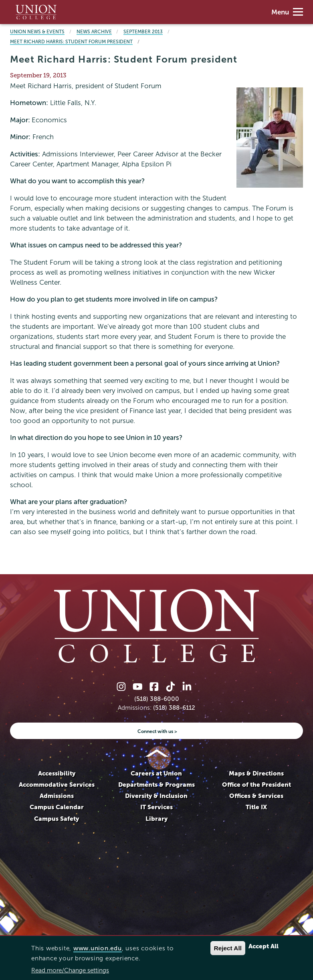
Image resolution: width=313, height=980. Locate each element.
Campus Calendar (57, 807)
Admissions (57, 796)
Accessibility (57, 773)
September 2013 (143, 31)
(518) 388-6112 (174, 708)
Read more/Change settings (70, 970)
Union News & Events (37, 31)
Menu (287, 12)
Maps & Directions (256, 773)
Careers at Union (156, 773)
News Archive (94, 31)
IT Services (156, 807)
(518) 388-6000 (157, 699)
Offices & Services (256, 796)
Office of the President (256, 785)
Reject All (228, 948)
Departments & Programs (156, 785)
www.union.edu (98, 948)
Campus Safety (57, 819)
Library (156, 819)
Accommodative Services (57, 785)
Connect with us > (157, 731)
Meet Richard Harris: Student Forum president (71, 42)
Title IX (256, 807)
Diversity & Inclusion (156, 796)
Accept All (264, 946)
